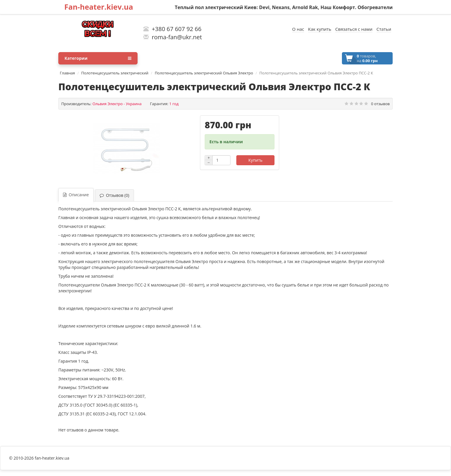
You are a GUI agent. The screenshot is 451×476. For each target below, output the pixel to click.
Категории (98, 58)
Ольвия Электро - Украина (117, 104)
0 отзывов (380, 104)
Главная (67, 73)
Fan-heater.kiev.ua (99, 7)
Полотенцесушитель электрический (115, 73)
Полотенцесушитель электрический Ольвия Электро (204, 73)
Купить (255, 160)
